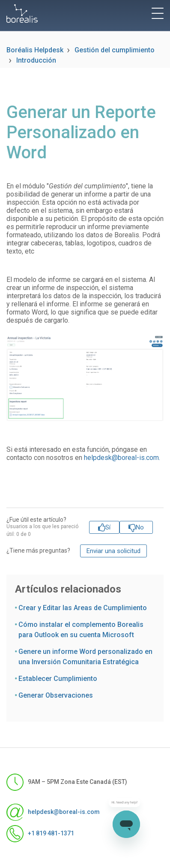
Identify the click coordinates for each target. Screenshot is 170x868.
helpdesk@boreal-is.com (53, 812)
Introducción (36, 60)
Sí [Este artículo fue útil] (108, 527)
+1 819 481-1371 (40, 834)
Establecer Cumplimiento (58, 679)
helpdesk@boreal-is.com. (122, 458)
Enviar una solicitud (113, 551)
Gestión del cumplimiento (115, 50)
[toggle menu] (158, 13)
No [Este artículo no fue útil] (140, 527)
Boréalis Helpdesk (35, 50)
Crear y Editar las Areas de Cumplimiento (83, 608)
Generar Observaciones (56, 695)
